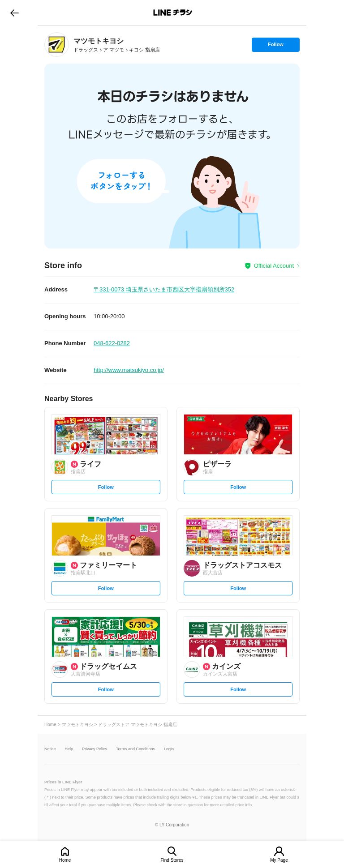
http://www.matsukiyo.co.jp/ (129, 370)
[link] (57, 45)
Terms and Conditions (135, 749)
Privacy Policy (95, 749)
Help (69, 749)
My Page (279, 860)
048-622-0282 (112, 343)
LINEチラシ (173, 13)
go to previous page (15, 13)
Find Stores (172, 860)
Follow (275, 47)
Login (169, 749)
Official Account (274, 266)
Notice (50, 749)
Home (65, 860)
